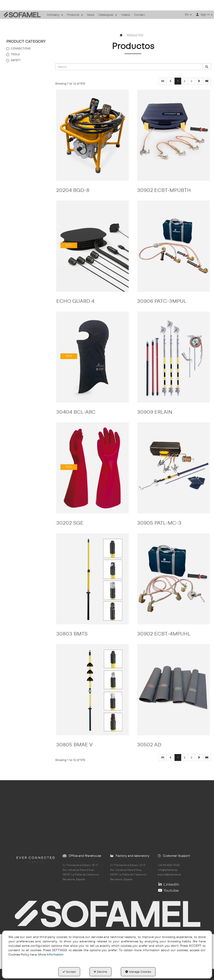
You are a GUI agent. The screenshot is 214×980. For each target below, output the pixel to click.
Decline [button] (100, 972)
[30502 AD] (173, 690)
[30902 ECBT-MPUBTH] (173, 135)
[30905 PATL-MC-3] (173, 468)
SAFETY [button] (16, 60)
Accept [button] (69, 972)
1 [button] (178, 81)
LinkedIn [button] (169, 884)
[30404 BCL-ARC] (93, 357)
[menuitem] (55, 15)
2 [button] (185, 81)
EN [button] (188, 14)
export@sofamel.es (169, 875)
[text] (129, 67)
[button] (21, 15)
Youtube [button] (168, 890)
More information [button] (51, 954)
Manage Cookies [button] (138, 972)
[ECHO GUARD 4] (93, 246)
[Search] (207, 67)
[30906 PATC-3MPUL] (173, 246)
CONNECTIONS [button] (21, 48)
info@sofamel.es (168, 870)
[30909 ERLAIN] (173, 357)
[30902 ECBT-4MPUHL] (173, 579)
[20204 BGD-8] (93, 135)
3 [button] (191, 81)
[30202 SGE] (93, 468)
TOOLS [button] (15, 54)
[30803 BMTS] (93, 579)
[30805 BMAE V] (93, 690)
